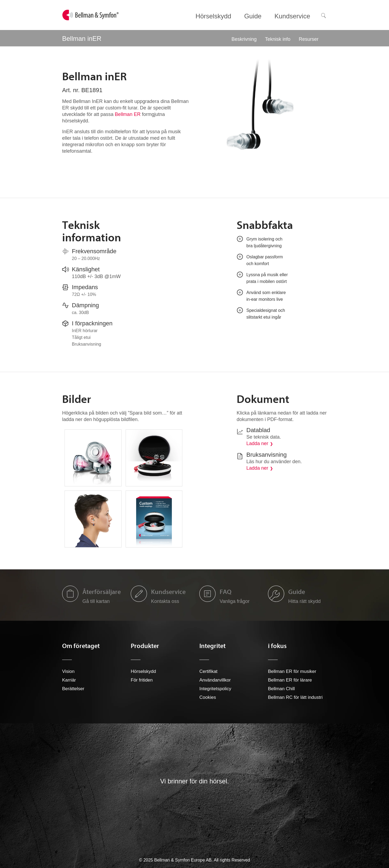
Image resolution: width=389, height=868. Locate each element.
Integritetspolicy (215, 689)
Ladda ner (257, 443)
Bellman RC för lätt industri (295, 697)
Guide (297, 592)
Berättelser (73, 689)
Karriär (69, 680)
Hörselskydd (143, 671)
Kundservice (168, 592)
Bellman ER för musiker (292, 671)
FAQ (226, 592)
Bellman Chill (281, 689)
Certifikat (208, 671)
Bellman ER (128, 114)
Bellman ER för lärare (290, 680)
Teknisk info (278, 39)
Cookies (208, 697)
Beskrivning (244, 39)
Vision (68, 671)
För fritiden (142, 680)
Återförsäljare (102, 592)
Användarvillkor (215, 680)
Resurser (309, 39)
